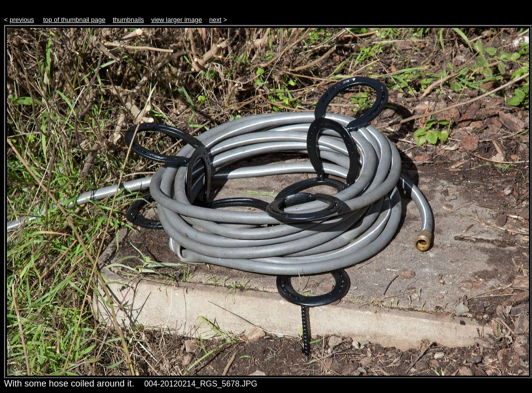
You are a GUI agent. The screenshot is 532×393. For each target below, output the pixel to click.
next (216, 20)
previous (22, 20)
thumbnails (128, 20)
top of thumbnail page (74, 20)
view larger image (177, 20)
